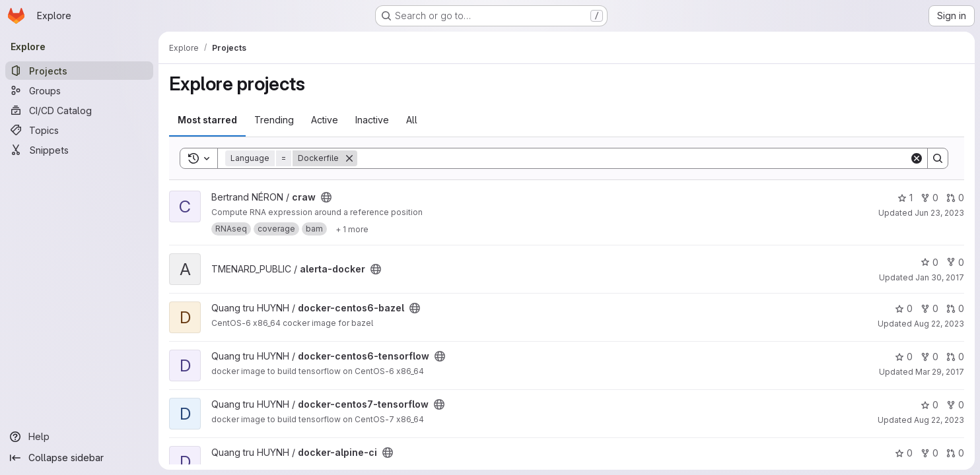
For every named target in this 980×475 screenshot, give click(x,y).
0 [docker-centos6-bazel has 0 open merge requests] (955, 308)
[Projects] (79, 71)
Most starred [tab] (207, 120)
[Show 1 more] (352, 229)
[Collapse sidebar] (79, 458)
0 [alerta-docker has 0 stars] (929, 262)
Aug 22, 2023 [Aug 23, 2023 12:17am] (939, 324)
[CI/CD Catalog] (79, 110)
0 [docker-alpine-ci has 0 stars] (904, 453)
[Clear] (917, 158)
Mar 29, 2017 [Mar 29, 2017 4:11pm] (940, 372)
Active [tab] (325, 120)
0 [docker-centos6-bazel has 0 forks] (929, 308)
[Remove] (349, 158)
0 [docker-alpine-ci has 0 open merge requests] (955, 453)
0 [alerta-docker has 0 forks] (955, 262)
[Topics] (79, 130)
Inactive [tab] (372, 120)
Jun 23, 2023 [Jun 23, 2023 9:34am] (939, 213)
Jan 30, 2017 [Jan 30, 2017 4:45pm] (940, 277)
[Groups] (79, 90)
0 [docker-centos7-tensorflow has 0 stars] (929, 405)
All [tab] (412, 120)
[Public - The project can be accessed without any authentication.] (326, 197)
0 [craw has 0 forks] (929, 198)
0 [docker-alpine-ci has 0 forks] (929, 453)
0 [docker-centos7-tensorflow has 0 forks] (955, 405)
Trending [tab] (274, 120)
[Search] (633, 158)
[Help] (79, 437)
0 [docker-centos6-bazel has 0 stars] (904, 308)
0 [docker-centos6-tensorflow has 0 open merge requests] (955, 357)
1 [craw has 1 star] (905, 198)
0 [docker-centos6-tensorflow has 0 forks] (929, 357)
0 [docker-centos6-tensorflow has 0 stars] (904, 357)
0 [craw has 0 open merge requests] (955, 198)
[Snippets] (79, 150)
